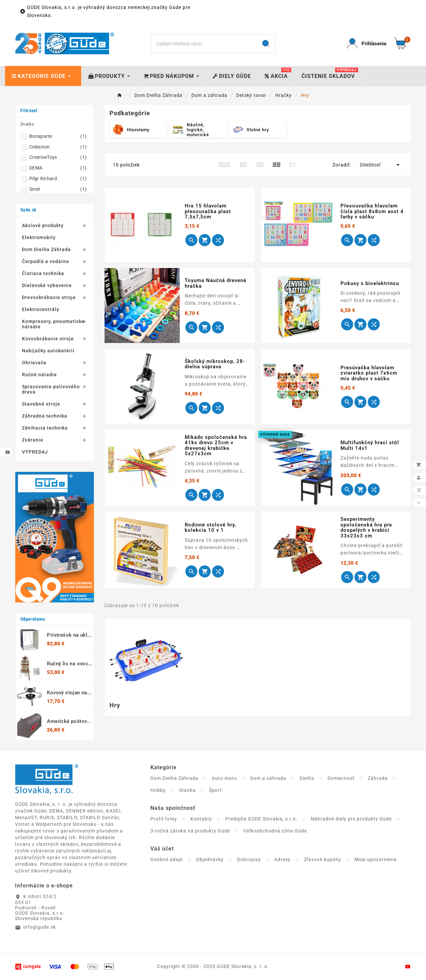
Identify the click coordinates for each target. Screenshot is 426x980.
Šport (215, 790)
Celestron (58, 147)
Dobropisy (249, 859)
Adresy (282, 859)
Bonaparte (58, 136)
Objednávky (210, 859)
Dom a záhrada (268, 778)
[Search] (204, 44)
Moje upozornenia (376, 859)
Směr (58, 189)
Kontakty (201, 819)
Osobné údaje (167, 859)
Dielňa (307, 778)
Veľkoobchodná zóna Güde (275, 831)
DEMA (58, 168)
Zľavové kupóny (322, 859)
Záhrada (378, 778)
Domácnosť (341, 778)
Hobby (158, 790)
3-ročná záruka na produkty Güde (190, 831)
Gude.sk (28, 210)
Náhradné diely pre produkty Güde (351, 819)
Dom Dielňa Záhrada (174, 778)
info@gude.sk (40, 927)
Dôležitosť (381, 165)
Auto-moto (224, 778)
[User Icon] (367, 43)
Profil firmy (164, 819)
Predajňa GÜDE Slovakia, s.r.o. (261, 819)
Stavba (187, 790)
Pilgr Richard (58, 178)
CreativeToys (58, 157)
